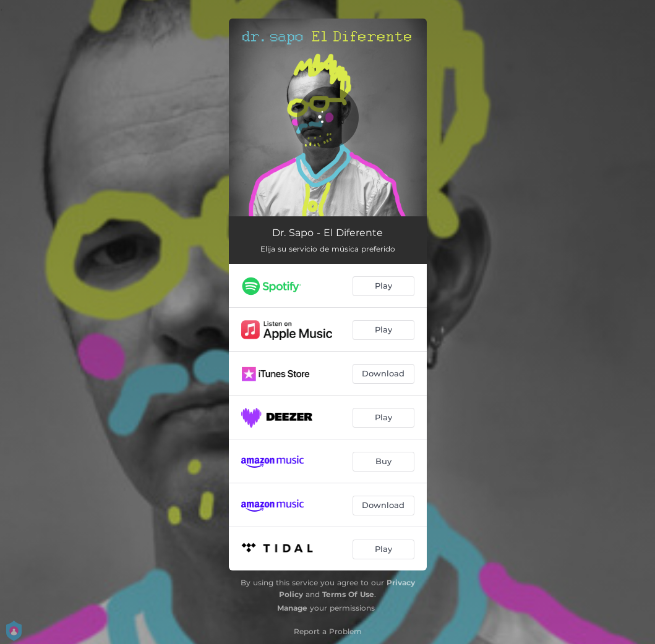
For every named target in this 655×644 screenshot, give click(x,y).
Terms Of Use (348, 594)
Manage (292, 608)
